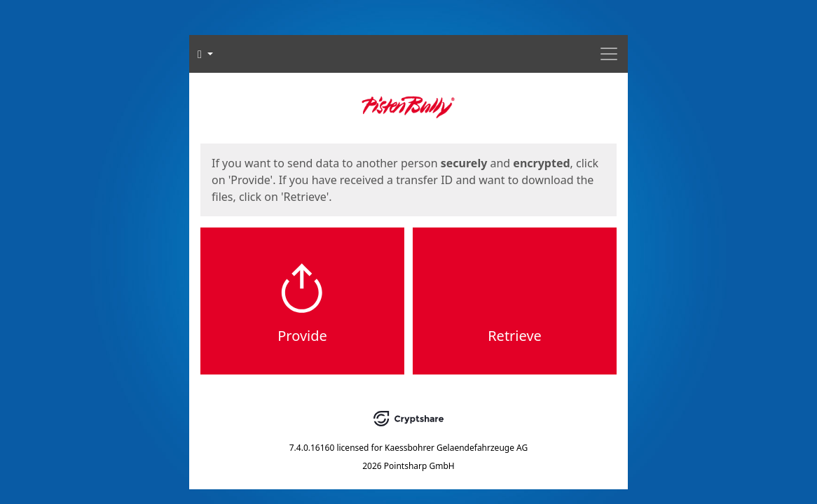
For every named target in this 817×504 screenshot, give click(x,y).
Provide (302, 336)
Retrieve (515, 336)
